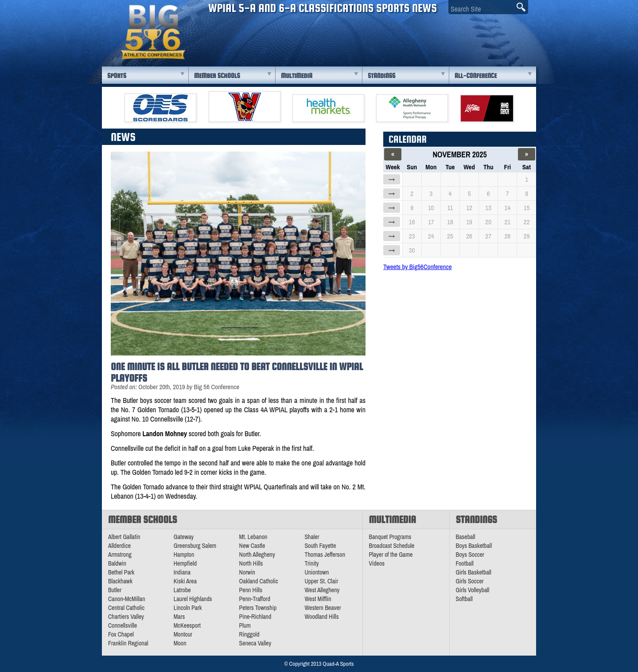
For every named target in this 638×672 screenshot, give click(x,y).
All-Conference (476, 76)
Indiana (182, 572)
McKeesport (187, 625)
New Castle (252, 546)
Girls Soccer (470, 581)
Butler (115, 590)
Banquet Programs (390, 537)
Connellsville (123, 625)
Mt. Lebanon (253, 537)
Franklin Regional (128, 643)
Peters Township (258, 608)
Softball (464, 599)
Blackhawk (120, 581)
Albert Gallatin (124, 537)
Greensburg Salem (195, 546)
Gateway (184, 537)
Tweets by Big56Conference (418, 267)
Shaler (312, 537)
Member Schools (217, 76)
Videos (377, 563)
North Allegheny (257, 555)
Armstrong (120, 555)
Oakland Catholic (259, 581)
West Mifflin (318, 599)
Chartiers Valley (126, 617)
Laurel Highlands (193, 599)
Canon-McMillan (127, 599)
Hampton (184, 555)
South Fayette (320, 546)
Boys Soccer (470, 555)
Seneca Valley (255, 643)
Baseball (466, 537)
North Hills (251, 563)
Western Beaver (323, 608)
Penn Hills (251, 590)
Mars (179, 617)
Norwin (247, 572)
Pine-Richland (255, 617)
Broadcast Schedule (392, 546)
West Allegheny (322, 590)
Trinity (311, 563)
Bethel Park (121, 572)
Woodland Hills (321, 617)
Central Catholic (126, 608)
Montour (183, 634)
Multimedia (297, 76)
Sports (117, 76)
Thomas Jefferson (325, 555)
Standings (381, 76)
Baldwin (117, 563)
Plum (245, 625)
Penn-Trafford (255, 599)
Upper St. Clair (321, 581)
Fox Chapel (121, 634)
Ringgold (249, 634)
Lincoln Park (188, 608)
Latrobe (182, 590)
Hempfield (185, 563)
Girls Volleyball (473, 590)
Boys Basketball (474, 546)
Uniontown (317, 572)
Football (465, 563)
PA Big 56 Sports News (153, 32)
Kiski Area (185, 581)
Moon (180, 643)
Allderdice (119, 546)
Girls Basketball (474, 572)
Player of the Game (391, 555)
